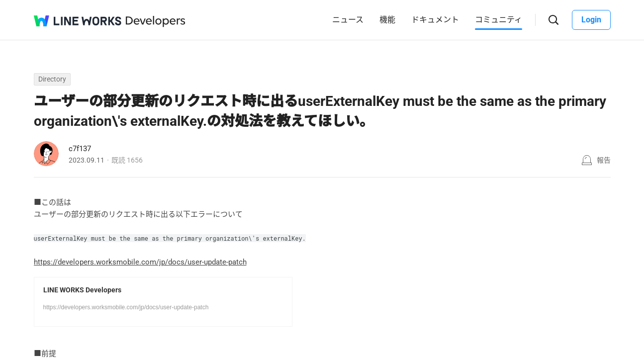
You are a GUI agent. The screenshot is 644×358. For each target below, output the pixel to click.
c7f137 (80, 149)
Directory (52, 79)
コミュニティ (499, 20)
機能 (387, 20)
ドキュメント (435, 20)
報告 (604, 160)
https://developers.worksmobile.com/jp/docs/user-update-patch (140, 262)
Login (591, 20)
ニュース (348, 20)
